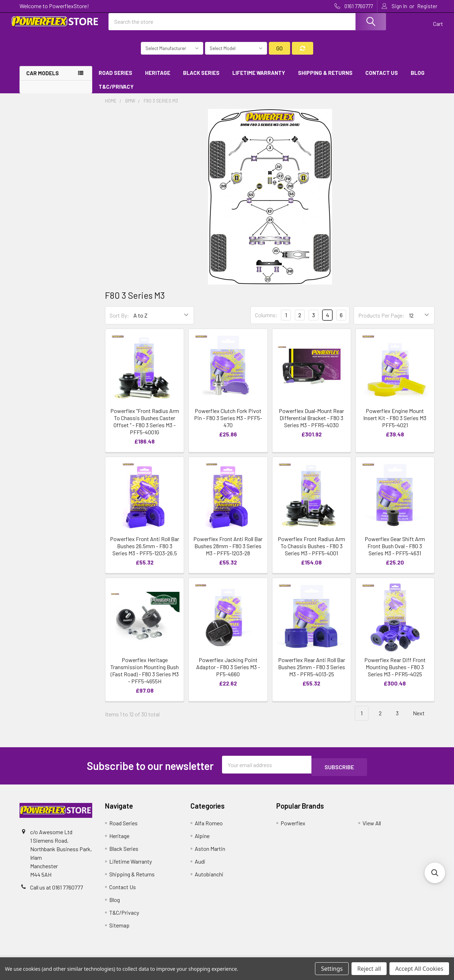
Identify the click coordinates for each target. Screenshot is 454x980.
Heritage (158, 79)
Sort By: (119, 322)
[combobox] (248, 26)
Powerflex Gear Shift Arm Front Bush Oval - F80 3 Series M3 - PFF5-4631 (395, 552)
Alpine (202, 840)
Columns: (266, 321)
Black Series (201, 79)
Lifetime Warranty (259, 79)
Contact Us (382, 79)
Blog (418, 79)
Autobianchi (209, 878)
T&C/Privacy (119, 93)
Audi (200, 865)
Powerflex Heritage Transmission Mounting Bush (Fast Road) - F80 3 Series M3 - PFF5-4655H (145, 677)
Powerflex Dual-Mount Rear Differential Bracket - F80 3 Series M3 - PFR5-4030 (311, 424)
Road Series (115, 79)
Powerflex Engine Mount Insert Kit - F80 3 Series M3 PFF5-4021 (395, 424)
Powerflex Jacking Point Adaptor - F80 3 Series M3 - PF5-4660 (228, 673)
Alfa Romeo (209, 827)
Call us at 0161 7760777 (57, 891)
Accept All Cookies (419, 969)
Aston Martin (210, 852)
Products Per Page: (381, 322)
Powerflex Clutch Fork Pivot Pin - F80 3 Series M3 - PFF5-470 (228, 424)
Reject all (369, 969)
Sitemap (119, 929)
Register (427, 6)
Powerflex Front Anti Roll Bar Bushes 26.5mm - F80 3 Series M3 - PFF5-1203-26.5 (145, 552)
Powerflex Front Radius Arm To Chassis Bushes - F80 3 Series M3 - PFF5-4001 (311, 552)
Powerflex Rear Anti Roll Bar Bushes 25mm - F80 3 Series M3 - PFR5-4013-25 (312, 673)
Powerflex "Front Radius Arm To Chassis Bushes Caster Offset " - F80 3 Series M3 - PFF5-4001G (145, 428)
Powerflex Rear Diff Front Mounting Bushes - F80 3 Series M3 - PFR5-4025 (395, 673)
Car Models (43, 79)
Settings (332, 969)
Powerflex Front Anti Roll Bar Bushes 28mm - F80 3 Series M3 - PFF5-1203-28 (228, 552)
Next (423, 720)
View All (372, 827)
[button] (435, 873)
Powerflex (293, 827)
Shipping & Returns (325, 79)
